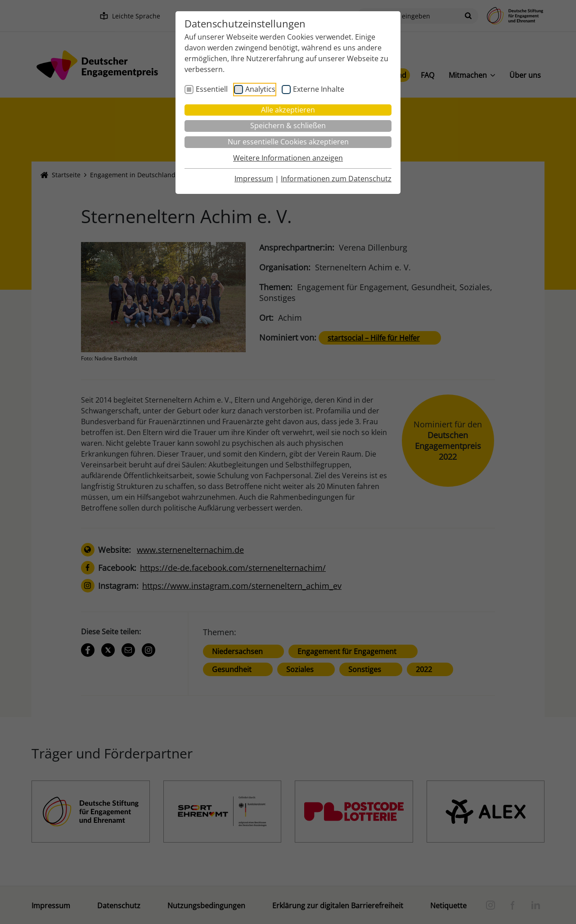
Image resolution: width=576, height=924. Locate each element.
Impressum (254, 179)
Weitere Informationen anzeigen (288, 158)
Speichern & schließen (288, 126)
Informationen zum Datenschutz (336, 179)
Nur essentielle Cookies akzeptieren (288, 142)
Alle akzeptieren (288, 110)
